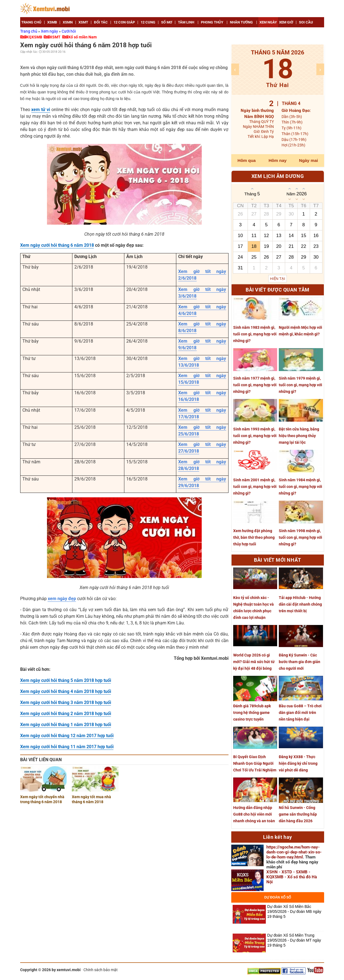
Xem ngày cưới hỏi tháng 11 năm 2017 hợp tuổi (67, 747)
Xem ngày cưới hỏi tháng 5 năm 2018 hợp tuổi (66, 680)
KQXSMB (34, 37)
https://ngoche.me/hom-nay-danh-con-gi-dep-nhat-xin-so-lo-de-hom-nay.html (294, 852)
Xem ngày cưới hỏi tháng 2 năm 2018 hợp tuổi (66, 714)
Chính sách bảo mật (101, 970)
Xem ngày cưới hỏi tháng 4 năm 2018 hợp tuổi (66, 691)
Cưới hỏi (69, 31)
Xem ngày (50, 31)
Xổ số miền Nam (82, 37)
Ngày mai (308, 160)
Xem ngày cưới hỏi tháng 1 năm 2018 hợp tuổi (66, 725)
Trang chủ (29, 31)
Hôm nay (278, 160)
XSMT (55, 37)
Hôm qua (247, 160)
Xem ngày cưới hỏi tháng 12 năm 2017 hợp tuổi (67, 736)
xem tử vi (41, 110)
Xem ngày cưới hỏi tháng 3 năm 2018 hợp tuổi (66, 702)
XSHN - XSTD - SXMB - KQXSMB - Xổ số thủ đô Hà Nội (292, 877)
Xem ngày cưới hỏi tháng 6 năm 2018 (57, 245)
